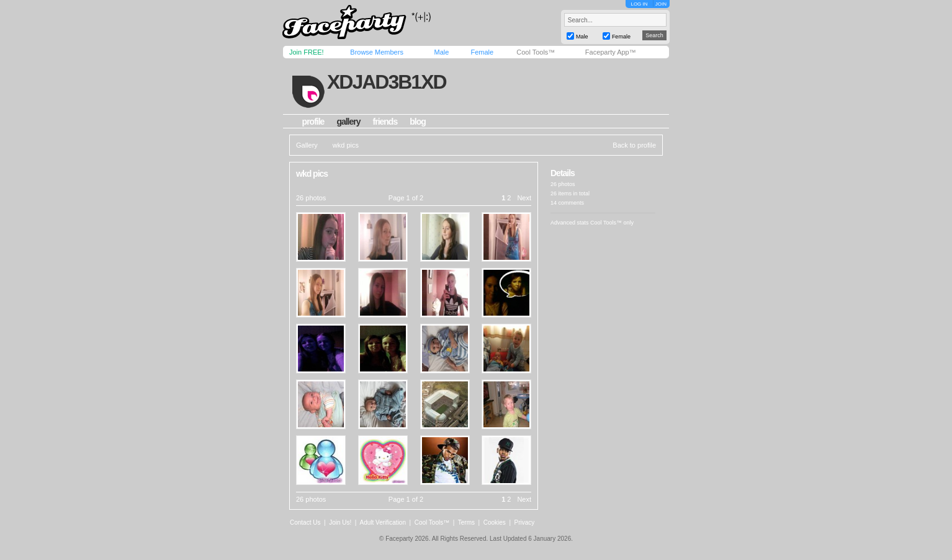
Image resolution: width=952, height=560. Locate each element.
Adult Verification (383, 522)
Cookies (495, 522)
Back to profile (634, 145)
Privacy (525, 522)
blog (418, 122)
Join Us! (340, 522)
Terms (466, 522)
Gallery (307, 145)
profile (313, 122)
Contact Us (305, 522)
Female (482, 52)
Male (441, 52)
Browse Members (377, 52)
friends (385, 122)
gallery (348, 122)
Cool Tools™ (536, 52)
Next (524, 198)
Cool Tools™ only (612, 223)
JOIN (661, 4)
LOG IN (639, 4)
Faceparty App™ (611, 52)
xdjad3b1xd (387, 82)
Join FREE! (307, 52)
